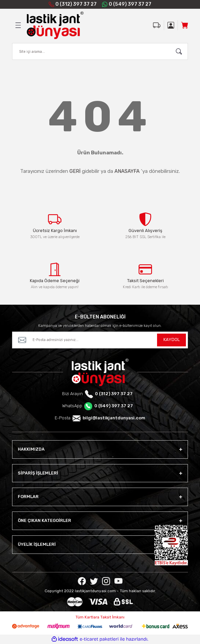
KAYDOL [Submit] (172, 339)
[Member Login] (171, 25)
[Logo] (55, 25)
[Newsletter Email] (100, 340)
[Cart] (185, 25)
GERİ (75, 171)
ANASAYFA (127, 171)
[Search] (100, 51)
